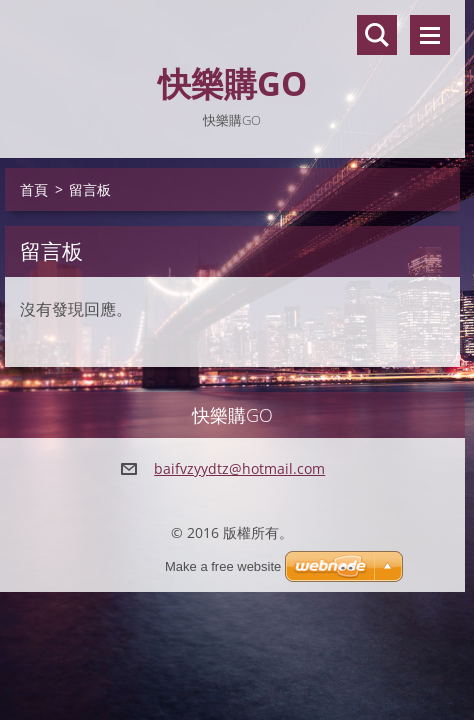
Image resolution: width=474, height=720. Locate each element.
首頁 (34, 189)
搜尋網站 (377, 35)
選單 (430, 35)
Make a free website (223, 566)
